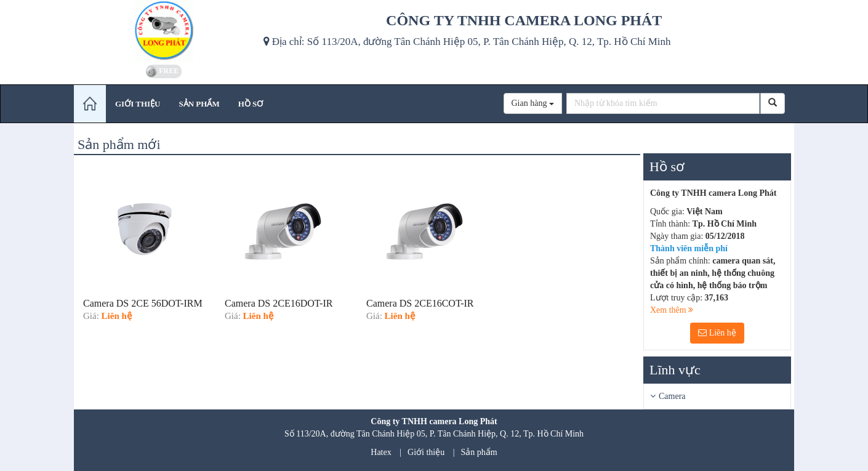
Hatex (381, 452)
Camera (672, 396)
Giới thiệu (426, 452)
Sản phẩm (479, 452)
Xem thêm (672, 310)
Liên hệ (717, 333)
